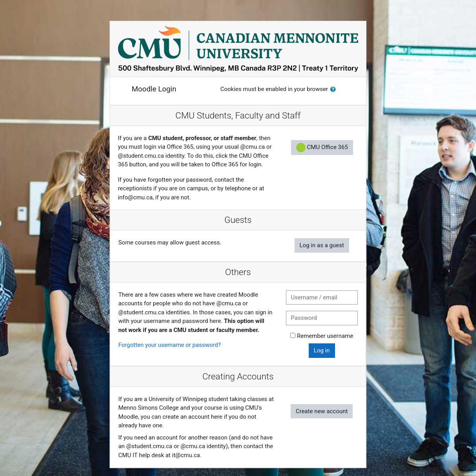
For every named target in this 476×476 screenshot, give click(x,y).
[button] (335, 90)
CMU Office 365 (322, 148)
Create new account (322, 411)
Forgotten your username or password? (169, 345)
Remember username (325, 336)
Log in (322, 350)
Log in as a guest (322, 245)
